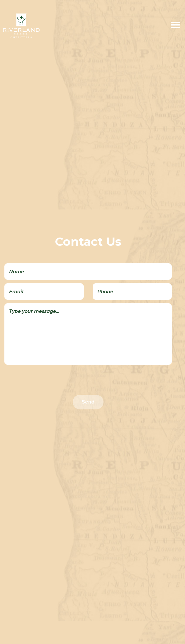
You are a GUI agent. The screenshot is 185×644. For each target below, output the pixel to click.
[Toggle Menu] (175, 26)
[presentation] (49, 380)
